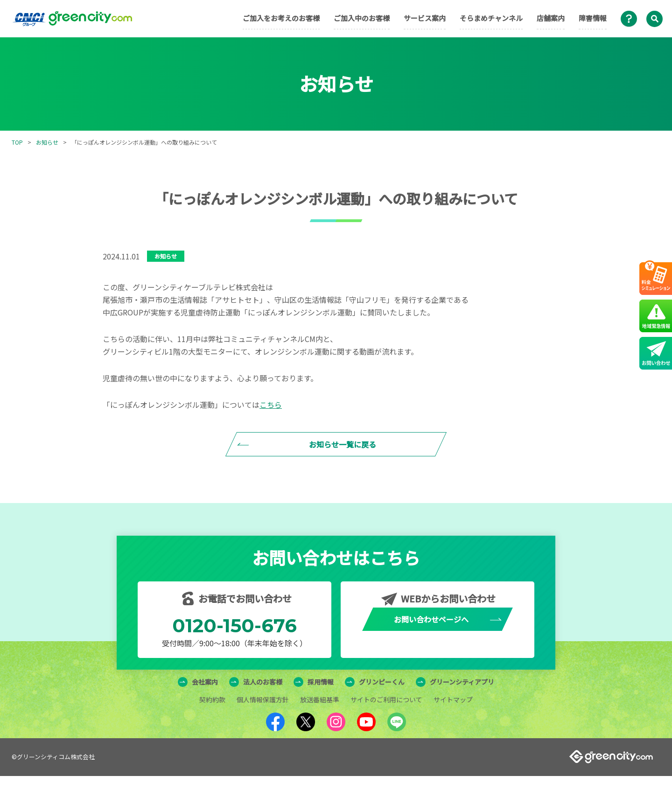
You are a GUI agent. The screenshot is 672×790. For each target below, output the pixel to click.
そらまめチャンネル (491, 18)
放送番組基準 (320, 713)
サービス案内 (425, 18)
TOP (17, 142)
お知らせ (47, 142)
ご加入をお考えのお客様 (281, 18)
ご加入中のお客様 (362, 18)
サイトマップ (453, 713)
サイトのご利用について (386, 713)
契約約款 (212, 713)
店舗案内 (551, 18)
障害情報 (593, 18)
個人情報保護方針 (263, 713)
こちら (271, 405)
